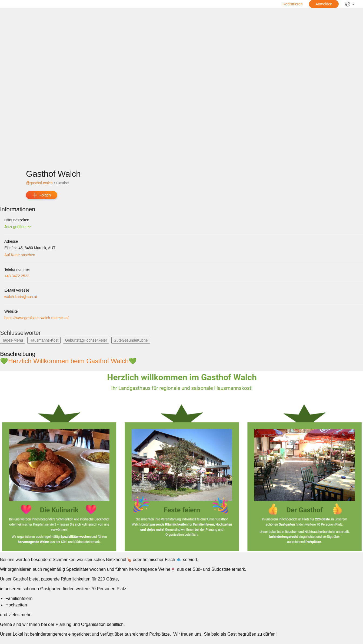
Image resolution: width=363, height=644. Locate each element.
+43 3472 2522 (17, 276)
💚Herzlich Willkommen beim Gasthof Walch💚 (71, 361)
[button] (18, 227)
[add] (42, 195)
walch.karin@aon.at (21, 297)
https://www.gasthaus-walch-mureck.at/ (36, 318)
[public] (350, 4)
